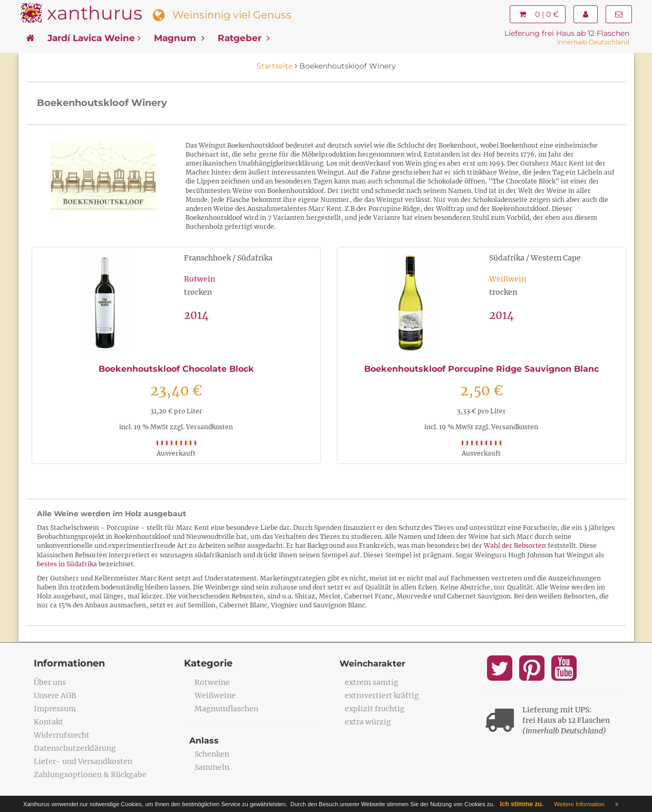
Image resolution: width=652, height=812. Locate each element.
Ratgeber (244, 38)
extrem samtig (372, 682)
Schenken (212, 754)
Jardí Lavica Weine (94, 38)
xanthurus (95, 13)
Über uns (50, 682)
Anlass (204, 741)
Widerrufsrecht (62, 735)
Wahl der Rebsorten (515, 545)
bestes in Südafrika (67, 564)
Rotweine (212, 682)
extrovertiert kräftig (382, 695)
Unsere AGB (55, 695)
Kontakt (48, 722)
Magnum (179, 38)
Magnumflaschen (226, 709)
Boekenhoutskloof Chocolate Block (176, 369)
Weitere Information (579, 804)
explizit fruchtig (375, 709)
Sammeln (212, 767)
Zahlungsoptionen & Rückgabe (90, 775)
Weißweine (215, 695)
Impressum (55, 709)
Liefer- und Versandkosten (83, 761)
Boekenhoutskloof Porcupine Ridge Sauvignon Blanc (481, 369)
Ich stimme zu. (522, 804)
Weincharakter (372, 664)
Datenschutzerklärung (75, 748)
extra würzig (368, 722)
